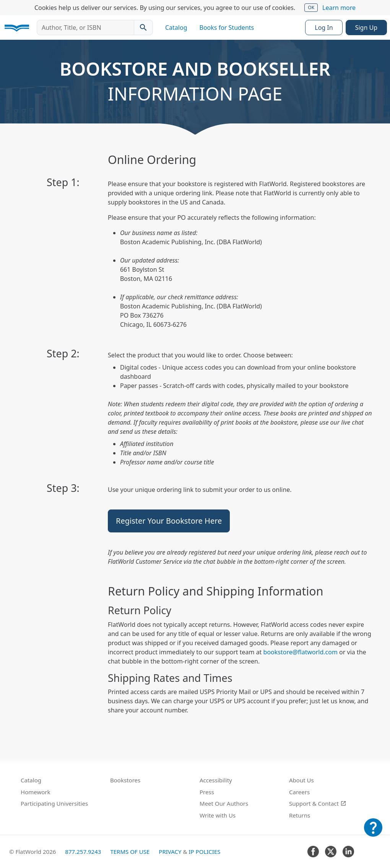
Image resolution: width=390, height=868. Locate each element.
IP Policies (204, 852)
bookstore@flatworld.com (301, 652)
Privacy (170, 852)
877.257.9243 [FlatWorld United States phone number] (83, 852)
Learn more (339, 8)
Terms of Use (130, 852)
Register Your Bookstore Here (169, 521)
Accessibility (216, 780)
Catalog (176, 28)
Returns (300, 815)
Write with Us (218, 815)
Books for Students (227, 28)
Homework (36, 792)
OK (311, 7)
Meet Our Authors (224, 803)
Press (207, 792)
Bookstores (125, 780)
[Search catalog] (143, 28)
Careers (299, 792)
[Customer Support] (373, 833)
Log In (324, 28)
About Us (301, 780)
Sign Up (366, 28)
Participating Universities (54, 803)
